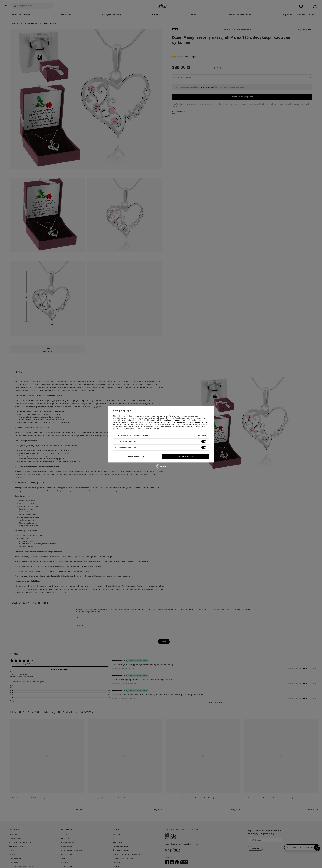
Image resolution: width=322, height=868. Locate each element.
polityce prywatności (173, 420)
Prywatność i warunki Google (165, 422)
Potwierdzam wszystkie (185, 456)
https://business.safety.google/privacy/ (192, 422)
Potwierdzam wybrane (136, 456)
